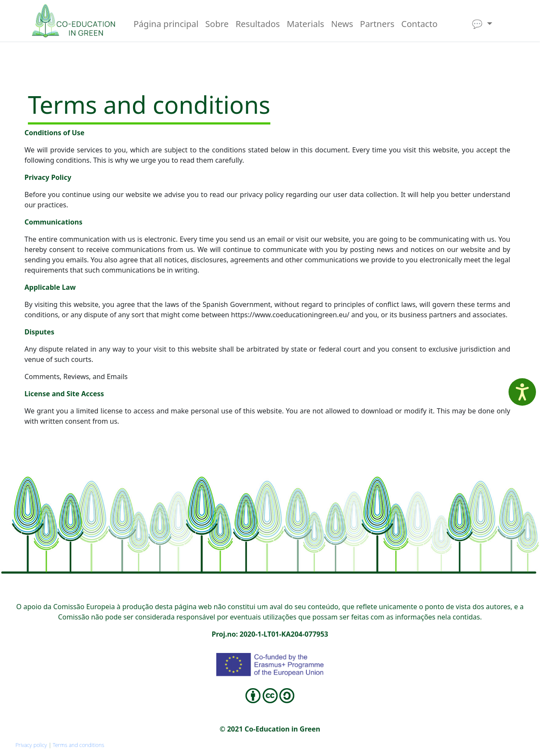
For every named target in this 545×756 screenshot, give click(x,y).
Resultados (258, 24)
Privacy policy (31, 745)
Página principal (166, 24)
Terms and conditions (79, 745)
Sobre (217, 24)
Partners (377, 24)
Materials (305, 24)
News (342, 24)
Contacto (419, 24)
